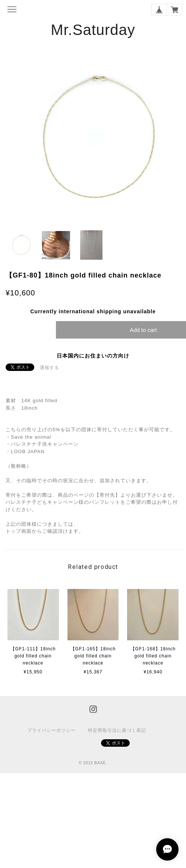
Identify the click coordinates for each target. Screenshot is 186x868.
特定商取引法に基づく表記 (117, 730)
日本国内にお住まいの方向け (93, 356)
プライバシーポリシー (51, 730)
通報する (50, 368)
